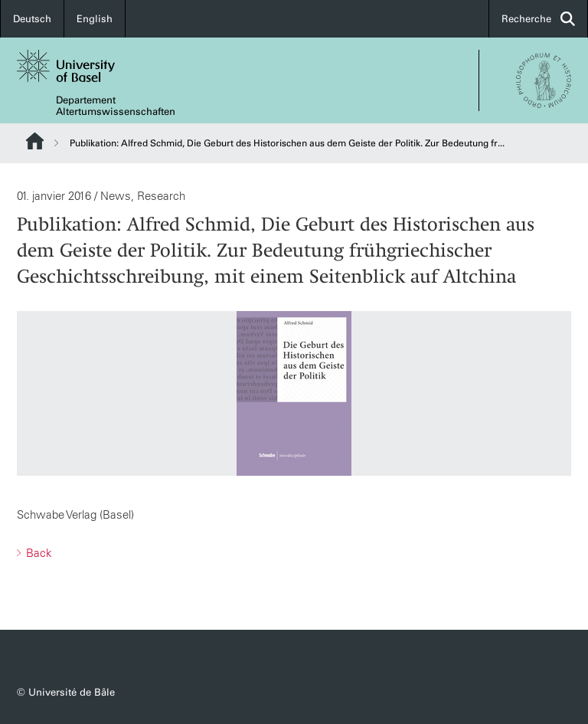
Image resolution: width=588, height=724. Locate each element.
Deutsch (32, 19)
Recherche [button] (538, 19)
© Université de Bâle (66, 692)
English (95, 19)
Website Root (35, 141)
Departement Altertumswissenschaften (116, 106)
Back (38, 553)
